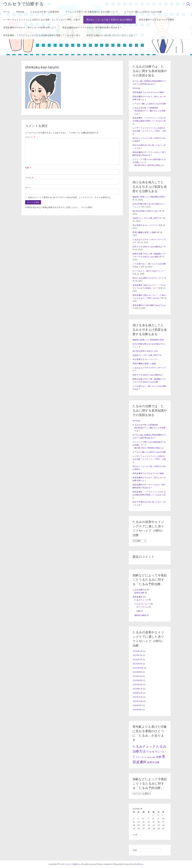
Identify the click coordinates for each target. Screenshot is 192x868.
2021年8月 (137, 672)
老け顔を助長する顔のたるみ (145, 211)
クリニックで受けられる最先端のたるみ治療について (92, 12)
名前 (28, 168)
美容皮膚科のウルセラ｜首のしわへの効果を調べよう (30, 27)
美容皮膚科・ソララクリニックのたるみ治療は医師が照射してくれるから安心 (42, 35)
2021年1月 (137, 676)
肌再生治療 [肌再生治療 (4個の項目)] (153, 762)
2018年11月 (138, 693)
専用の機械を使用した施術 (144, 232)
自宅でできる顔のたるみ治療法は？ (148, 247)
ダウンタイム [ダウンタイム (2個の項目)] (141, 757)
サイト (28, 187)
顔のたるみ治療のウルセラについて (148, 278)
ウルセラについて (142, 604)
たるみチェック (141, 600)
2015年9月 (137, 705)
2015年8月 (137, 710)
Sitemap (20, 12)
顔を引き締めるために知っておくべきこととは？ (111, 35)
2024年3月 (137, 664)
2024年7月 (137, 659)
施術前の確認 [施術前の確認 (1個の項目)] (151, 757)
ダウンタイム (142, 607)
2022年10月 (138, 668)
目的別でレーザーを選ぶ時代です (147, 218)
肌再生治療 (139, 593)
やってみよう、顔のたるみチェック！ (149, 271)
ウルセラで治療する (23, 4)
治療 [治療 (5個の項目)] (159, 757)
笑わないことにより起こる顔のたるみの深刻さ (109, 20)
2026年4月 (138, 651)
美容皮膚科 (137, 597)
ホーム (6, 12)
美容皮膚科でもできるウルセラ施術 (156, 20)
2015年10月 (138, 701)
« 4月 (135, 835)
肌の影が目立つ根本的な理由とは (149, 165)
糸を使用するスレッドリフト (145, 225)
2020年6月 (138, 685)
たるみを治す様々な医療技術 (45, 12)
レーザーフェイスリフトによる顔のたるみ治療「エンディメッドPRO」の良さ (42, 20)
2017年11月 (138, 697)
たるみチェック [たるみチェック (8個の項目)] (144, 747)
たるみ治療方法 (139, 590)
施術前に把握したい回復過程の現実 (148, 197)
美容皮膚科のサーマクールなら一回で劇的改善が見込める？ (92, 27)
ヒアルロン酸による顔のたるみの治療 (143, 12)
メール (29, 177)
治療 (138, 611)
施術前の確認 (140, 615)
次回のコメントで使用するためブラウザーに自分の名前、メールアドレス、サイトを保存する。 (70, 197)
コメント (30, 137)
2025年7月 (137, 655)
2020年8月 (137, 680)
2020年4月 (138, 689)
